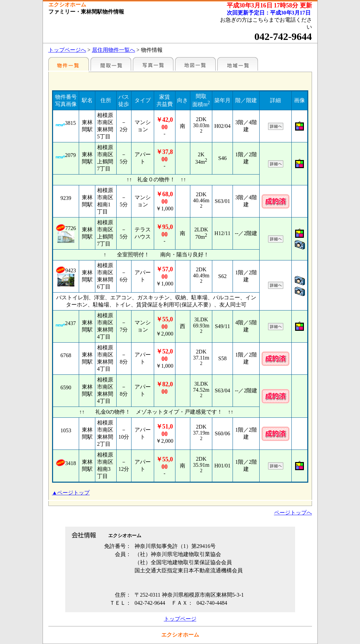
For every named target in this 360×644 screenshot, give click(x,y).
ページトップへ (293, 513)
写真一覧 (153, 64)
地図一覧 (195, 64)
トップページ (180, 619)
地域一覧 (238, 64)
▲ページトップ (71, 493)
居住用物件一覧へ (114, 50)
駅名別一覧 (69, 64)
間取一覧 (111, 64)
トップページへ (67, 50)
